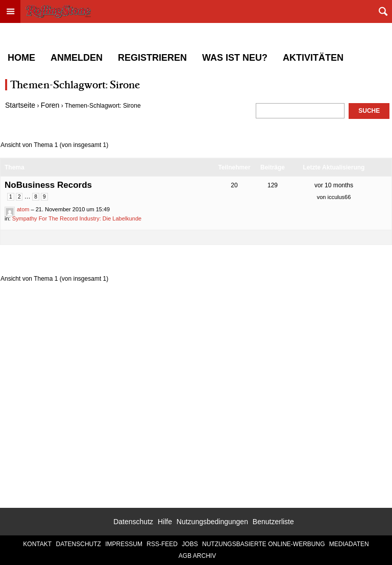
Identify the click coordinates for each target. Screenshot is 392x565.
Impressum (124, 544)
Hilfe (165, 522)
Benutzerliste (273, 522)
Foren (50, 105)
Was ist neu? (235, 58)
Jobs (190, 544)
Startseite (20, 105)
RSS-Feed (162, 544)
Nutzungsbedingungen (212, 522)
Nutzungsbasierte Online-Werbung (263, 544)
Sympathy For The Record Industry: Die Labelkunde (77, 218)
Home (21, 58)
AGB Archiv (197, 556)
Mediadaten (349, 544)
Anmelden (77, 58)
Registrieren (152, 58)
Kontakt (37, 544)
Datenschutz (133, 522)
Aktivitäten (313, 58)
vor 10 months (334, 185)
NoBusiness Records (48, 185)
